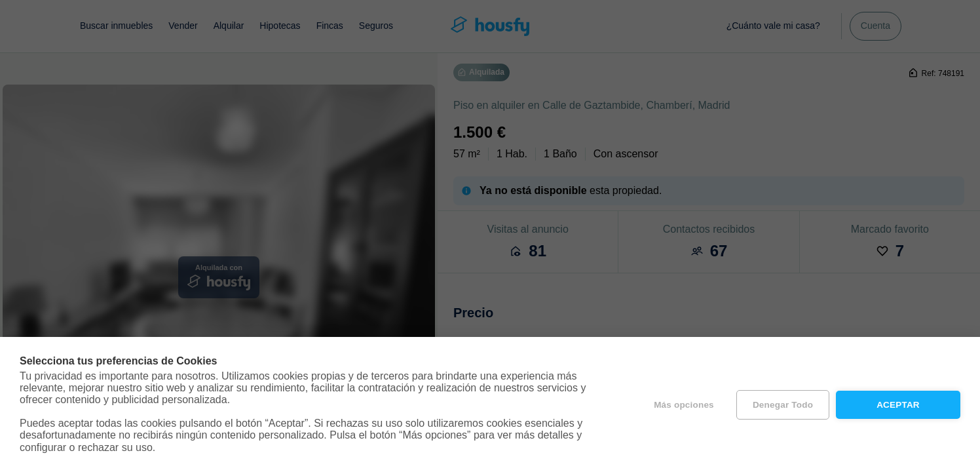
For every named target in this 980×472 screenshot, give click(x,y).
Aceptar (898, 405)
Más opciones (684, 405)
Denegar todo (783, 405)
